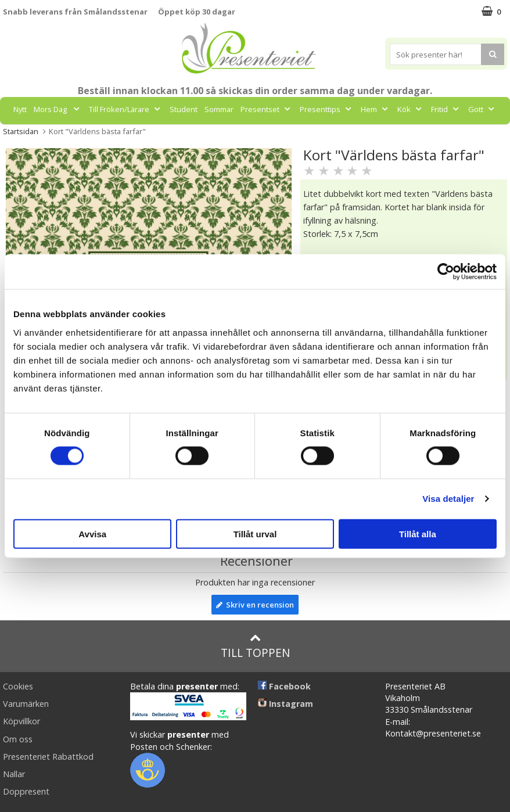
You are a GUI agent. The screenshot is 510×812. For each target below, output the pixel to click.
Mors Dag (58, 109)
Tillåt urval (255, 533)
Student (184, 109)
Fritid (446, 109)
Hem (376, 109)
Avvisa (92, 533)
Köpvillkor (21, 721)
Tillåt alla (418, 533)
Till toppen (255, 646)
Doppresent (26, 791)
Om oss (18, 739)
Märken (243, 135)
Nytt (20, 109)
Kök (411, 109)
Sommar (219, 109)
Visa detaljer (448, 499)
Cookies (18, 686)
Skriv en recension (255, 605)
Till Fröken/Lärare (126, 109)
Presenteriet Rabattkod (48, 757)
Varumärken (26, 704)
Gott (482, 109)
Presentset (267, 109)
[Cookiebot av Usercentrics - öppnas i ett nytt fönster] (446, 272)
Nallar (14, 774)
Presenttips (327, 109)
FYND (279, 135)
